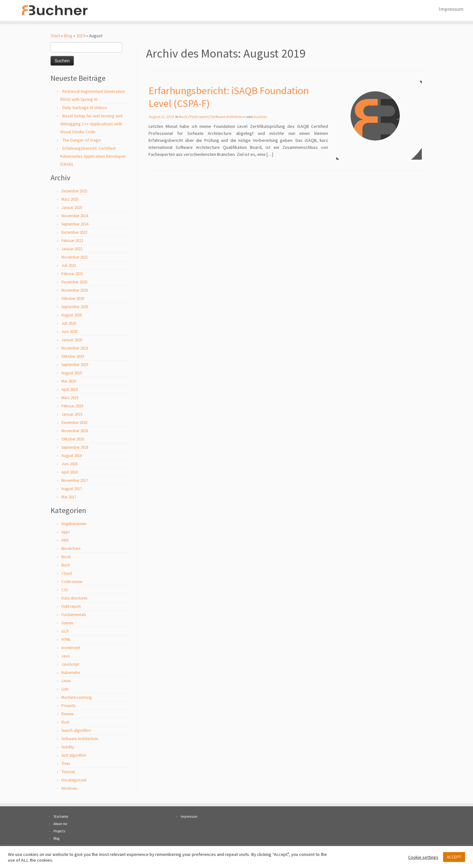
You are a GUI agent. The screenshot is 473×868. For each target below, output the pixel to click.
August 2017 (72, 489)
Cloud (67, 574)
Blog (68, 36)
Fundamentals (74, 615)
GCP (65, 632)
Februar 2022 (72, 241)
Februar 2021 (72, 274)
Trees (66, 764)
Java (66, 657)
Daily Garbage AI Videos (85, 108)
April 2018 (70, 473)
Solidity (68, 748)
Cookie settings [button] (423, 857)
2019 (81, 36)
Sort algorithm (74, 756)
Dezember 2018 (74, 423)
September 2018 (75, 448)
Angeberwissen (74, 524)
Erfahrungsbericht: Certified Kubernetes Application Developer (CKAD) (93, 157)
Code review (72, 582)
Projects (68, 706)
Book (66, 557)
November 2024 (75, 216)
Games (67, 624)
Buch (66, 566)
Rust (65, 723)
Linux (66, 681)
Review (67, 715)
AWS (65, 541)
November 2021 (75, 258)
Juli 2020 (69, 324)
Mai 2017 (69, 498)
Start (55, 36)
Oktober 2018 (73, 440)
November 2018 (75, 431)
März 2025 (70, 200)
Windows (69, 789)
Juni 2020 (69, 332)
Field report (71, 607)
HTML (66, 640)
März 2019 (70, 398)
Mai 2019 (69, 382)
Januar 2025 (72, 208)
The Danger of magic (82, 141)
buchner (260, 117)
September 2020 (75, 307)
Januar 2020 (72, 340)
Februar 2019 (72, 407)
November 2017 (75, 481)
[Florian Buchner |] (55, 11)
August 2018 (72, 456)
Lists (65, 690)
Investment (71, 648)
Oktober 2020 (73, 299)
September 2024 (75, 225)
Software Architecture (80, 739)
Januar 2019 (72, 415)
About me (60, 824)
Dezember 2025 (74, 192)
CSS (65, 590)
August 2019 (72, 374)
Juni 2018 (69, 465)
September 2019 (75, 365)
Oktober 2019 (73, 357)
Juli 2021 (69, 266)
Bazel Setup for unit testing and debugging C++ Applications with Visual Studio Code (91, 124)
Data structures (74, 599)
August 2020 (72, 316)
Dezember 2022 (74, 233)
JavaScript (70, 665)
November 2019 (75, 349)
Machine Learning (77, 698)
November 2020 (75, 291)
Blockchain (71, 549)
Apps (66, 533)
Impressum (451, 9)
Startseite (61, 816)
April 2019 (70, 390)
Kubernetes (71, 673)
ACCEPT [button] (454, 857)
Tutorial (68, 772)
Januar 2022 (72, 250)
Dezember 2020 (74, 283)
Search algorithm (76, 731)
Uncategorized (74, 781)
